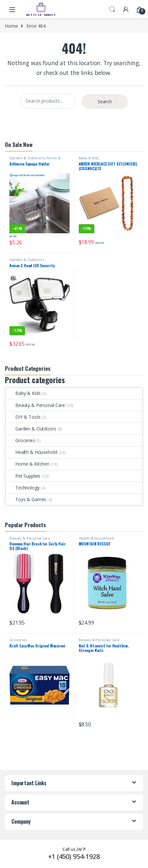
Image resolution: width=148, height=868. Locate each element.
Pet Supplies (23, 476)
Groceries (20, 440)
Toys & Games (26, 499)
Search (112, 9)
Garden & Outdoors (27, 158)
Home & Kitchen (27, 464)
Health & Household (31, 452)
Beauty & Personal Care (35, 405)
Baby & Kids (89, 158)
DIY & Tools (23, 417)
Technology (23, 488)
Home (11, 26)
